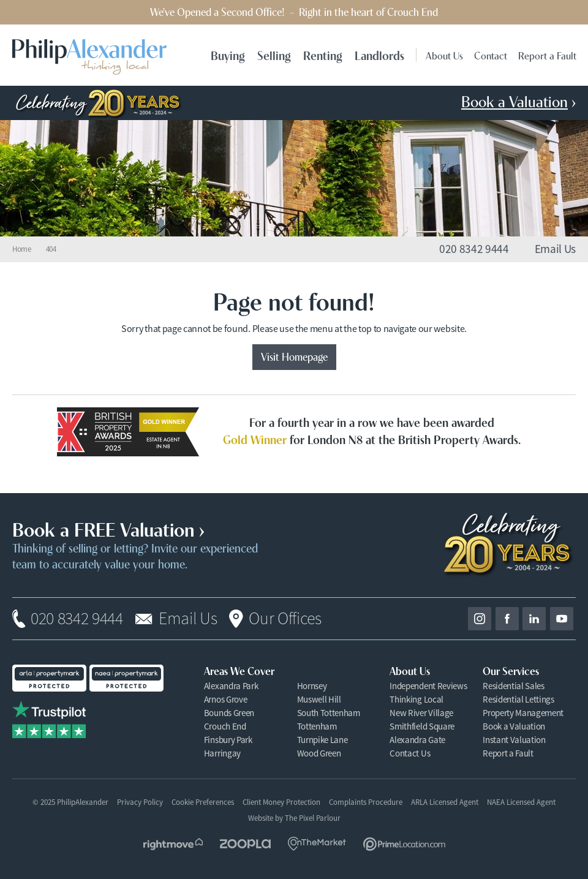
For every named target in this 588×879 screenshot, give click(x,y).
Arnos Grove (225, 699)
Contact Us (410, 753)
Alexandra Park (231, 686)
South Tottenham (329, 713)
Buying (228, 55)
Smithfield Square (422, 726)
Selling (274, 55)
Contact (491, 55)
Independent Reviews (428, 686)
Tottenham (317, 726)
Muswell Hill (319, 699)
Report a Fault (547, 55)
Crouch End (225, 726)
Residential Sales (514, 686)
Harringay (222, 753)
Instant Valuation (514, 740)
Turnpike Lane (322, 740)
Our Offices (285, 619)
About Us (444, 55)
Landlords (379, 55)
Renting (323, 55)
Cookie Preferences (203, 802)
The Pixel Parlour (313, 818)
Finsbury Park (228, 740)
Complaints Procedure (366, 802)
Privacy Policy (140, 802)
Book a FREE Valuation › (108, 528)
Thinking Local (417, 699)
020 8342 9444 (77, 619)
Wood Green (319, 753)
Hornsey (312, 686)
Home (22, 249)
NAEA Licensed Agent (521, 802)
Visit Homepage (294, 356)
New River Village (421, 713)
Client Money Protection (281, 802)
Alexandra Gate (417, 740)
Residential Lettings (518, 699)
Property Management (523, 713)
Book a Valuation (514, 726)
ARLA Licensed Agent (445, 802)
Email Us (188, 619)
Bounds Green (229, 713)
